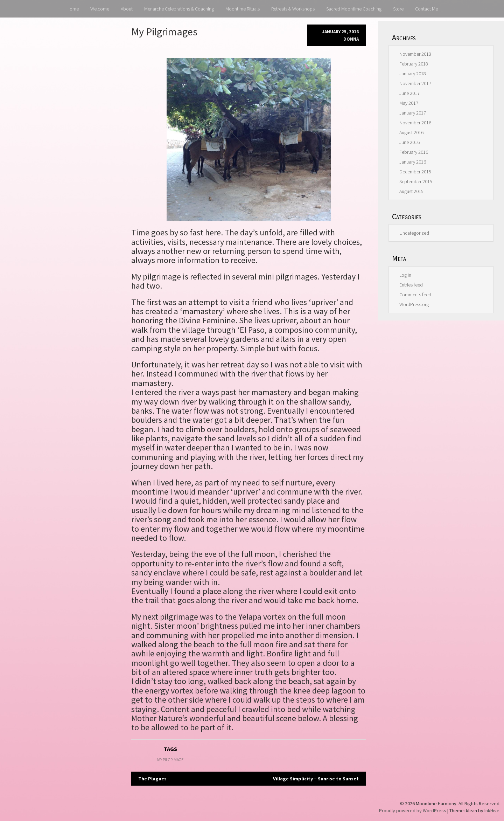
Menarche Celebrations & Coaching (179, 9)
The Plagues (152, 779)
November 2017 (415, 83)
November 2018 (415, 54)
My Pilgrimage (170, 760)
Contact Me (426, 9)
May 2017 (409, 103)
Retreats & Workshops (293, 9)
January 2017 (413, 113)
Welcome (100, 9)
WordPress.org (414, 304)
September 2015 (416, 181)
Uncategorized (414, 233)
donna (351, 39)
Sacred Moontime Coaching (354, 9)
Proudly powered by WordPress (413, 810)
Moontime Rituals (243, 9)
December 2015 (415, 172)
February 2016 (414, 152)
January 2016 (413, 162)
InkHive (492, 810)
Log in (405, 275)
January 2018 (413, 74)
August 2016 (411, 132)
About (127, 9)
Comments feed (415, 295)
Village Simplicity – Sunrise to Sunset (316, 779)
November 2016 (415, 123)
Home (73, 9)
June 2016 (409, 142)
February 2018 (414, 64)
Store (398, 9)
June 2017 (409, 93)
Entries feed (411, 285)
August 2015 (411, 191)
